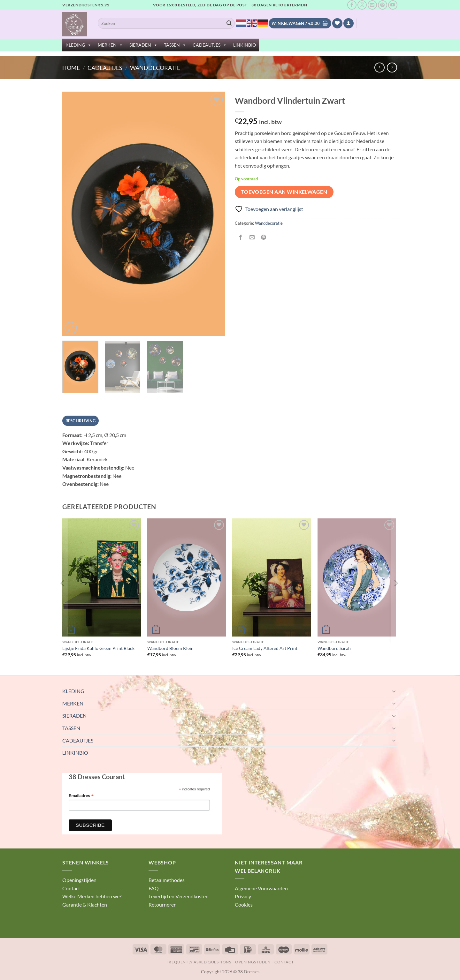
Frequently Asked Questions (199, 962)
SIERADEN (143, 45)
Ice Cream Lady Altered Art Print (265, 648)
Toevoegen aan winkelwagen (284, 192)
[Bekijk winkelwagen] (300, 23)
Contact (71, 888)
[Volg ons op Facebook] (352, 5)
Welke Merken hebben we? (92, 896)
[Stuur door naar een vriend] (252, 238)
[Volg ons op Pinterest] (383, 5)
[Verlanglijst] (337, 23)
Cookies (244, 905)
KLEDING (78, 45)
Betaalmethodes (167, 880)
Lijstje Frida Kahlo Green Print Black (98, 648)
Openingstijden (79, 880)
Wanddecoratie (155, 68)
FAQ (154, 888)
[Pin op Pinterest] (264, 238)
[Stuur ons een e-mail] (372, 5)
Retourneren (163, 905)
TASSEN (175, 45)
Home (71, 68)
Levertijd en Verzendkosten (179, 896)
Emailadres (81, 796)
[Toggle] (394, 691)
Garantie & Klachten (85, 905)
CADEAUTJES (210, 45)
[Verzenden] (229, 23)
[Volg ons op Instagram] (362, 5)
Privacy (243, 896)
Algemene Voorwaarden (261, 888)
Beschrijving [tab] (81, 421)
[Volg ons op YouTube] (393, 5)
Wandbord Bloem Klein (170, 648)
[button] (349, 23)
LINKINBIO (245, 45)
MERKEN (110, 45)
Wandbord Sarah (334, 648)
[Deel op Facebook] (241, 238)
